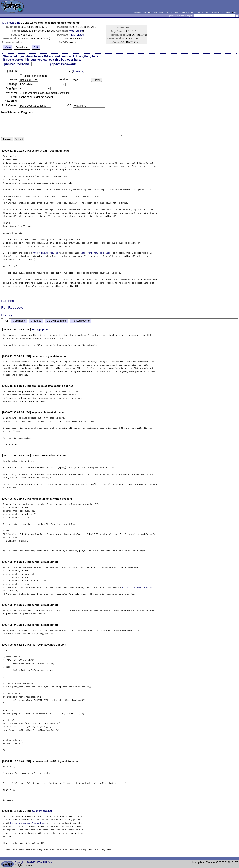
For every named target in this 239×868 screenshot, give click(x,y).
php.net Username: (17, 64)
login (236, 12)
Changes (36, 321)
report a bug (173, 12)
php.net (138, 12)
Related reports (81, 321)
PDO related (77, 35)
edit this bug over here (65, 60)
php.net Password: (63, 64)
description (78, 71)
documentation (159, 12)
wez (72, 31)
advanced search (188, 12)
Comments (19, 321)
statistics (215, 12)
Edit (36, 47)
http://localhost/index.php (138, 587)
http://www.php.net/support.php (28, 823)
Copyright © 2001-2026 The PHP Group (34, 862)
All (6, 321)
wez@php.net (40, 330)
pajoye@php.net (42, 811)
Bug (5, 23)
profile (79, 31)
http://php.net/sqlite (46, 253)
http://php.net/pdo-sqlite (96, 253)
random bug (226, 12)
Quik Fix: (12, 71)
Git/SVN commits (56, 321)
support (147, 12)
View (8, 47)
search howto (203, 12)
